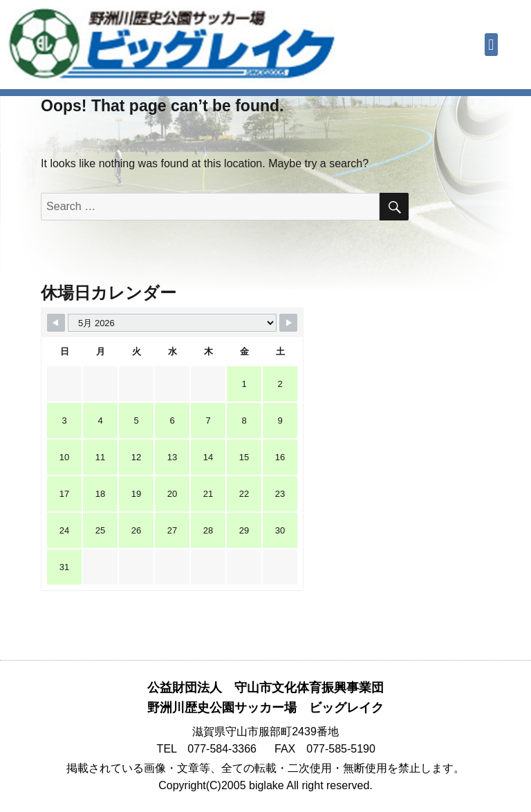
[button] (491, 45)
